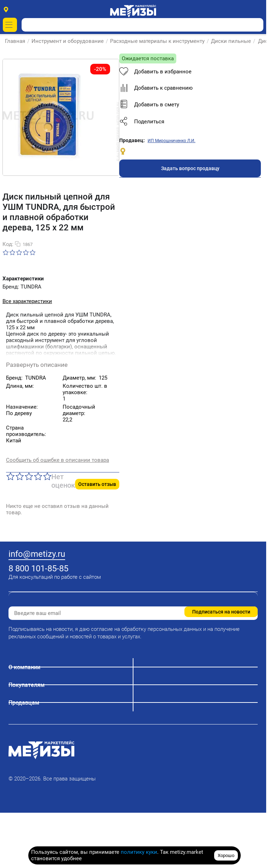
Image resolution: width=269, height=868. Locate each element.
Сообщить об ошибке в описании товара (58, 421)
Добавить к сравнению (43, 509)
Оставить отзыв (239, 439)
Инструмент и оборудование (68, 41)
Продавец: (19, 561)
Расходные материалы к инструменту (158, 41)
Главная (15, 41)
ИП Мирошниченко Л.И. (58, 561)
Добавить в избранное (42, 492)
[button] (77, 542)
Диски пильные (231, 41)
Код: (8, 267)
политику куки (139, 852)
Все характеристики (27, 324)
